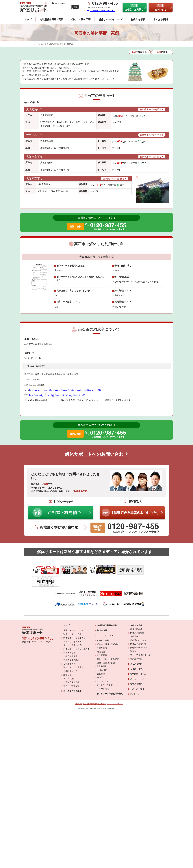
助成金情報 (102, 618)
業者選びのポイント (139, 627)
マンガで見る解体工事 (140, 642)
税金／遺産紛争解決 (106, 650)
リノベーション (104, 668)
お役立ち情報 (138, 19)
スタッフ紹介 (69, 666)
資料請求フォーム (138, 661)
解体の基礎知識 (137, 620)
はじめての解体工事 (72, 678)
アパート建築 (103, 676)
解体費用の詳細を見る (152, 109)
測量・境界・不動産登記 (108, 646)
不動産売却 (102, 635)
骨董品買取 (102, 654)
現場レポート (136, 639)
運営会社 (67, 662)
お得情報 (134, 624)
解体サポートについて (111, 19)
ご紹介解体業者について (74, 644)
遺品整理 (101, 661)
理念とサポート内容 (72, 621)
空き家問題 (102, 643)
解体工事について (138, 631)
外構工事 (101, 665)
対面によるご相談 (71, 647)
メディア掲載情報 (71, 669)
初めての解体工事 (81, 19)
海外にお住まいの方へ (73, 632)
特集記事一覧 (136, 646)
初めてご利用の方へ (72, 629)
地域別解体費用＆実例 (107, 613)
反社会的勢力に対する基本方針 (94, 691)
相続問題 (101, 639)
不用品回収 (102, 657)
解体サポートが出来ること (75, 625)
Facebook (134, 681)
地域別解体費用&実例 (51, 19)
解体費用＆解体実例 (49, 44)
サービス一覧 (103, 628)
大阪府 (62, 44)
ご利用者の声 (69, 651)
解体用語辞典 (136, 616)
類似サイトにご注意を (73, 655)
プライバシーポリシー (115, 691)
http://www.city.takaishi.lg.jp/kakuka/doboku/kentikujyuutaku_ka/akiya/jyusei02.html (66, 390)
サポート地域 (69, 640)
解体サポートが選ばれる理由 (76, 636)
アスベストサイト (138, 676)
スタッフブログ (137, 666)
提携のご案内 (136, 671)
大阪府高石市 (34, 109)
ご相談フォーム (70, 658)
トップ (28, 19)
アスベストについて (106, 623)
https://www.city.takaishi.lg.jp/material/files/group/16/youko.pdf (57, 395)
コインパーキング (105, 672)
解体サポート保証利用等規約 (110, 681)
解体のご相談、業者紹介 (108, 632)
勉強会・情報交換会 (72, 673)
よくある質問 (160, 19)
